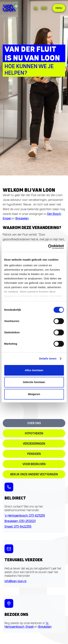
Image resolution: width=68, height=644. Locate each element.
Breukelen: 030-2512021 (20, 521)
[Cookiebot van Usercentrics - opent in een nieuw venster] (48, 247)
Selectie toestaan (34, 382)
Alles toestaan (34, 370)
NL (36, 8)
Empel (7, 218)
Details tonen (48, 358)
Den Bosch (54, 214)
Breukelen (22, 218)
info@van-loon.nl (15, 581)
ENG (44, 8)
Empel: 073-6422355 (18, 526)
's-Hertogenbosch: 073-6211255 (25, 516)
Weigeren (34, 394)
